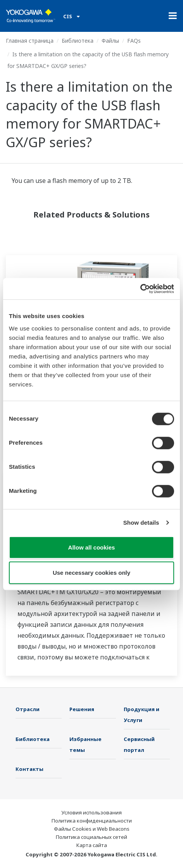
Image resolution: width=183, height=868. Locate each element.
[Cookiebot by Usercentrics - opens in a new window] (140, 289)
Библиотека (78, 41)
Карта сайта (92, 845)
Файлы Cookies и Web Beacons (92, 829)
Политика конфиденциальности (92, 821)
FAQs (134, 41)
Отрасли (28, 709)
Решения (82, 709)
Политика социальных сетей (91, 837)
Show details (141, 523)
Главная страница (30, 41)
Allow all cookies (92, 547)
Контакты (29, 769)
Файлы (110, 41)
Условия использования (91, 812)
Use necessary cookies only (91, 573)
